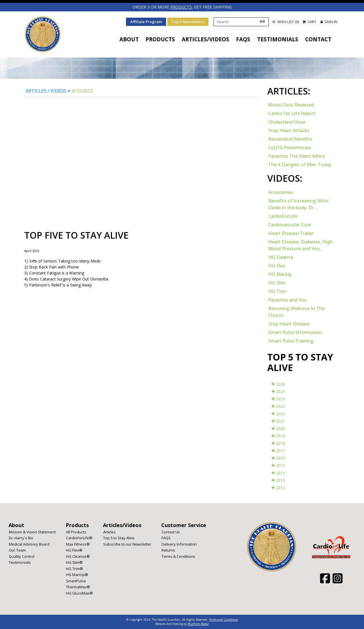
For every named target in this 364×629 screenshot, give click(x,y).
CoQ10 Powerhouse (289, 147)
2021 (278, 421)
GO (262, 21)
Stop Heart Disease (289, 323)
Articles (109, 532)
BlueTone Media (198, 624)
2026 (278, 384)
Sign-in (329, 21)
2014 (278, 473)
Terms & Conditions (178, 556)
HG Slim (277, 282)
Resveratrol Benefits (290, 139)
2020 (278, 428)
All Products (76, 532)
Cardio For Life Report (292, 113)
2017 (278, 450)
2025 (278, 391)
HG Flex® (74, 550)
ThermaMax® (78, 587)
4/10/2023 (82, 91)
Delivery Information (179, 544)
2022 (278, 413)
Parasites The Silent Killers (297, 156)
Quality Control (22, 556)
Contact (318, 39)
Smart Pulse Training (291, 341)
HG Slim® (74, 562)
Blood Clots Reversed (291, 105)
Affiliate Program (146, 21)
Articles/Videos (205, 39)
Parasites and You (288, 300)
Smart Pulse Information (295, 332)
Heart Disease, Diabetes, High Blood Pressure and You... (300, 245)
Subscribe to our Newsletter (127, 544)
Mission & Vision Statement (32, 532)
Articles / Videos (46, 91)
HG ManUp (280, 274)
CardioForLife (283, 216)
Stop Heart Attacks (289, 130)
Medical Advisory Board (29, 544)
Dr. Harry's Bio (21, 538)
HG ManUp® (77, 575)
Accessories (281, 192)
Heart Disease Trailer (291, 233)
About (129, 39)
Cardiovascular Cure (289, 224)
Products (160, 39)
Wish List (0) (285, 21)
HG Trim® (75, 568)
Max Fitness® (78, 544)
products (181, 7)
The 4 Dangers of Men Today (300, 165)
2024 (278, 398)
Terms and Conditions (224, 620)
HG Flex (277, 265)
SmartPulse (76, 581)
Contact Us (171, 532)
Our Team (17, 550)
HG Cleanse (281, 257)
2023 (278, 406)
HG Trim (277, 291)
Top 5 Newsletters (188, 21)
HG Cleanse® (78, 556)
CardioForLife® (79, 538)
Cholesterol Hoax (287, 122)
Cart (309, 21)
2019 (278, 436)
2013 (278, 480)
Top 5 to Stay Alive (119, 538)
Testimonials (278, 39)
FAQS (243, 39)
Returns (168, 550)
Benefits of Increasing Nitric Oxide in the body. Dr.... (299, 204)
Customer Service (184, 525)
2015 (278, 465)
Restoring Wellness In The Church (296, 312)
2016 (278, 458)
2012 (278, 487)
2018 (278, 443)
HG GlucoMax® (79, 593)
